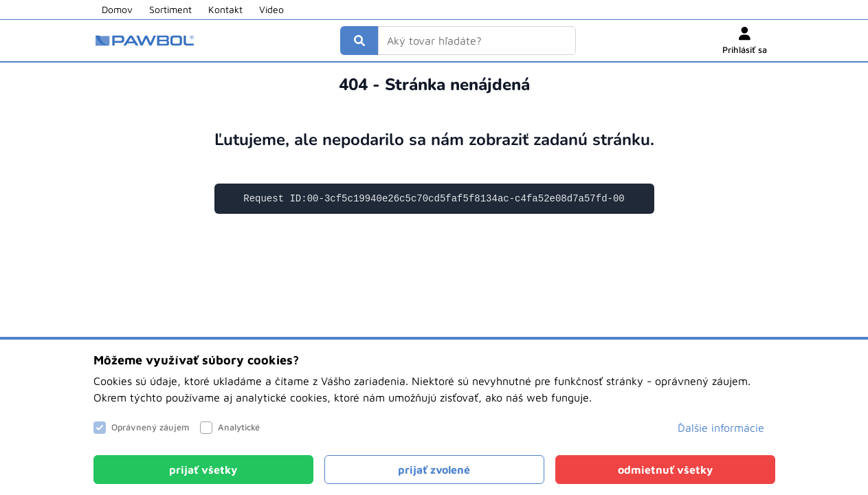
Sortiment (170, 9)
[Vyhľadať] (359, 41)
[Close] (203, 470)
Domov (117, 9)
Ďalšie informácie (721, 428)
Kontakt (225, 9)
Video (271, 9)
